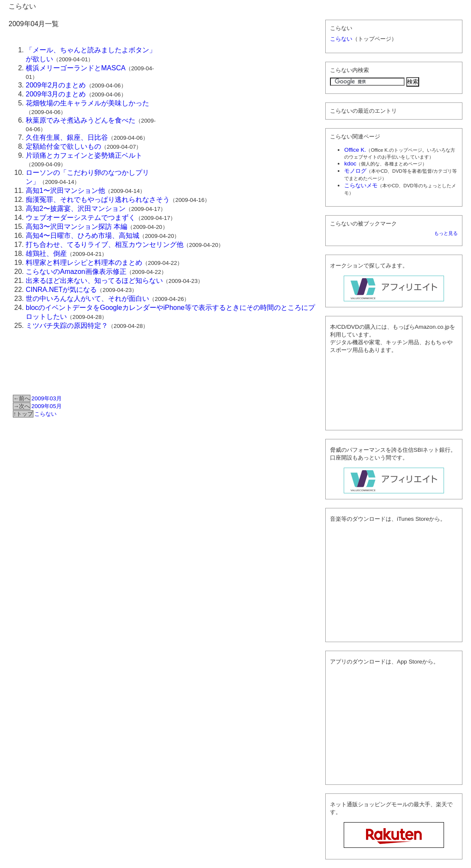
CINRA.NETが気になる (61, 290)
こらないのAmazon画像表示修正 (76, 272)
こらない (22, 6)
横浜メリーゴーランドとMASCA (76, 68)
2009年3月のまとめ (56, 94)
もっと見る (446, 233)
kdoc (350, 164)
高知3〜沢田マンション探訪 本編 (76, 227)
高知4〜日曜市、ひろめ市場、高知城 (82, 236)
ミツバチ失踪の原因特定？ (67, 326)
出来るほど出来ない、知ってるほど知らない (94, 281)
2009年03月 (46, 398)
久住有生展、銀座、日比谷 (67, 137)
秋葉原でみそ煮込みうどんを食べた (81, 120)
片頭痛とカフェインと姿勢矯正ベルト (84, 155)
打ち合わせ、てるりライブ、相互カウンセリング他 (105, 245)
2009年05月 (46, 406)
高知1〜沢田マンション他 (65, 191)
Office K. (355, 150)
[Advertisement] (240, 105)
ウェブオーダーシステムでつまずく (81, 218)
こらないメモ (361, 185)
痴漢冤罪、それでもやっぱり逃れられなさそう (98, 200)
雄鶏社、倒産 (46, 254)
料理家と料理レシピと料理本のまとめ (84, 263)
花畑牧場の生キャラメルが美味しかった (87, 103)
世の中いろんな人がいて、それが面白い (87, 299)
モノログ (355, 171)
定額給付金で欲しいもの (63, 146)
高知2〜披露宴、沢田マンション (76, 209)
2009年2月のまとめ (56, 85)
